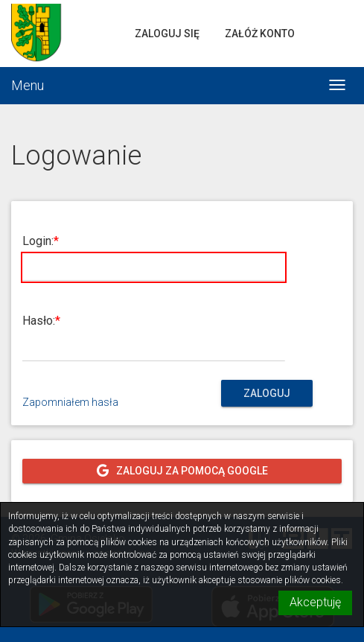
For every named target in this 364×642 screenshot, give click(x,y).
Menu (28, 85)
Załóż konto (260, 34)
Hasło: (39, 321)
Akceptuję (315, 602)
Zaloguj (267, 393)
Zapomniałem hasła (70, 402)
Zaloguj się (167, 34)
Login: (38, 241)
